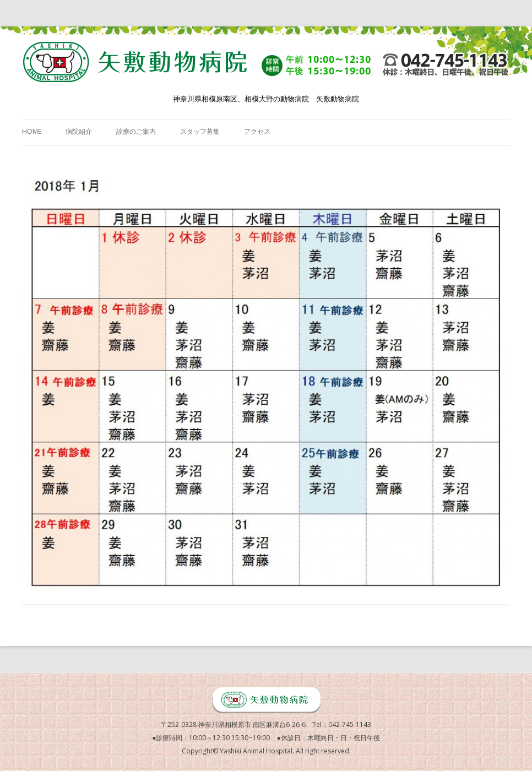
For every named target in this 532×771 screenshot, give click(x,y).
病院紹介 (79, 131)
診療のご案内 (136, 131)
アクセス (257, 131)
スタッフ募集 (200, 131)
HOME (32, 131)
